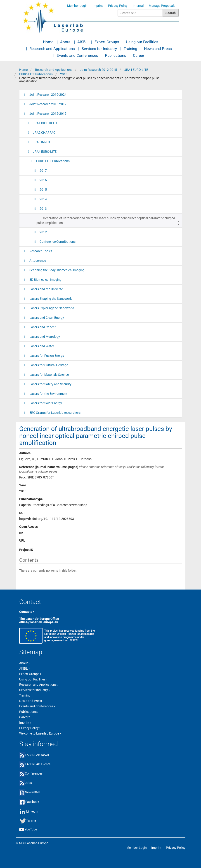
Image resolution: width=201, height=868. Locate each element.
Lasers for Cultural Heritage (48, 365)
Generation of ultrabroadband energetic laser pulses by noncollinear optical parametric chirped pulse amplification (106, 220)
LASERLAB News (37, 755)
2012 (43, 232)
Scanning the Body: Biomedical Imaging (57, 270)
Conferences (34, 773)
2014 (43, 199)
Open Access (28, 527)
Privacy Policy (118, 6)
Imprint (98, 6)
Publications (116, 55)
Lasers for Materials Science (49, 375)
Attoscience (37, 261)
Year (23, 485)
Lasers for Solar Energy (45, 403)
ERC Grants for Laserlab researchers (55, 413)
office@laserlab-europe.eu (39, 622)
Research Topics (40, 251)
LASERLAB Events (38, 764)
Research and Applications (52, 49)
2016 (43, 180)
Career (139, 55)
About (65, 42)
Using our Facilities (142, 42)
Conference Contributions (57, 242)
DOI (22, 513)
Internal (138, 6)
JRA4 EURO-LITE (136, 70)
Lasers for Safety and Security (50, 384)
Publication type (31, 499)
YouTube (31, 829)
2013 (64, 74)
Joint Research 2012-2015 (98, 70)
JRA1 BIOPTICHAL (46, 123)
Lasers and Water (41, 346)
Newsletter (32, 792)
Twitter (31, 821)
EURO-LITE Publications (36, 74)
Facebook (32, 802)
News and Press (158, 49)
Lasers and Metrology (44, 337)
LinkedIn (32, 811)
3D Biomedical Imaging (45, 280)
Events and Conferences (77, 55)
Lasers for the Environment (48, 394)
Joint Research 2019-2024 (48, 95)
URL (22, 540)
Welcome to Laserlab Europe (40, 733)
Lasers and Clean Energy (46, 318)
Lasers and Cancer (42, 327)
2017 (43, 171)
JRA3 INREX (41, 142)
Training (130, 49)
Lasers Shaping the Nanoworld (51, 299)
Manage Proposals (162, 6)
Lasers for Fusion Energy (46, 356)
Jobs (28, 783)
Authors (25, 453)
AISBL (83, 42)
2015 (43, 190)
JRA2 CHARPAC (44, 133)
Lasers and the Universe (46, 289)
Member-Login (77, 6)
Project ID (26, 550)
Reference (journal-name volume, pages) (92, 469)
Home (48, 42)
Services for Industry (99, 49)
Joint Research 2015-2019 (48, 104)
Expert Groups (107, 42)
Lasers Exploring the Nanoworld (51, 308)
